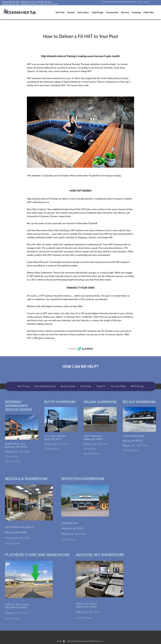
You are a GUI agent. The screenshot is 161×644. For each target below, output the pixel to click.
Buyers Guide (68, 386)
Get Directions (13, 461)
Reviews (118, 2)
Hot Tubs (60, 12)
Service (125, 12)
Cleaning (136, 12)
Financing (125, 2)
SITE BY (61, 641)
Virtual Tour (11, 457)
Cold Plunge (97, 12)
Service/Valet (118, 386)
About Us (140, 2)
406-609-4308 (78, 534)
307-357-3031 (92, 612)
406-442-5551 (100, 444)
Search (152, 3)
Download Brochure (45, 386)
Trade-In (101, 386)
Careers (146, 2)
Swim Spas (83, 12)
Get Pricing (133, 2)
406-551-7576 (21, 613)
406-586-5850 (22, 452)
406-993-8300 (139, 446)
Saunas (71, 12)
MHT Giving (137, 386)
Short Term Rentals (108, 2)
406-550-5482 (22, 538)
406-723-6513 (60, 444)
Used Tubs (149, 12)
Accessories (112, 12)
